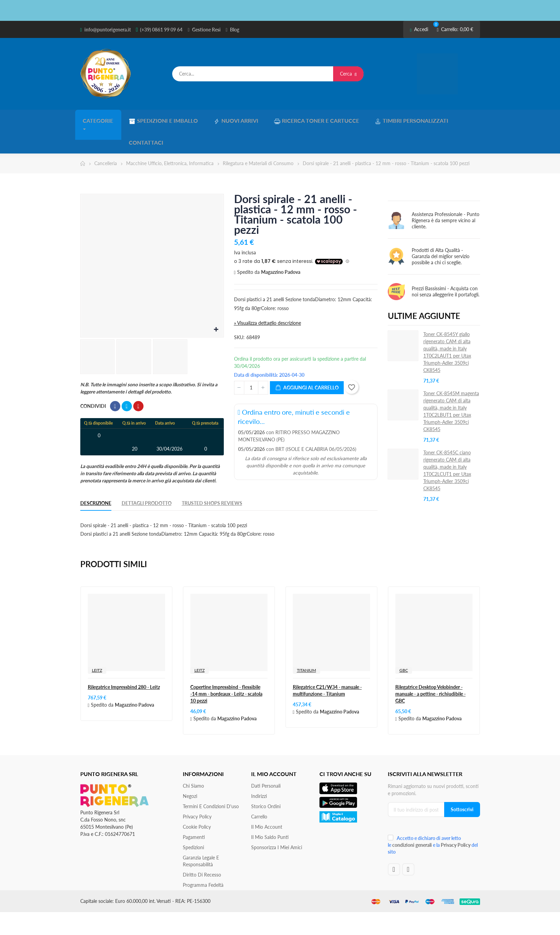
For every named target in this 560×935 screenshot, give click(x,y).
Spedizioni (193, 822)
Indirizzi (259, 771)
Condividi (115, 381)
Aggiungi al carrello (307, 363)
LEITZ (97, 645)
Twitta (127, 381)
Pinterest (138, 381)
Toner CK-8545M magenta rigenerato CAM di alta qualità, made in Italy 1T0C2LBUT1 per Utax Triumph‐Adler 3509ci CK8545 (451, 386)
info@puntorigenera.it (108, 30)
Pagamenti (194, 812)
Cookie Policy (197, 802)
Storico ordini (266, 781)
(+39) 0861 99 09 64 (161, 30)
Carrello (259, 791)
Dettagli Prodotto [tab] (147, 478)
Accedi (419, 29)
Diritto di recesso (202, 849)
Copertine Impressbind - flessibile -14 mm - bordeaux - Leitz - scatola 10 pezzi (226, 669)
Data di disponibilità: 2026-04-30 (269, 350)
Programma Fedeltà (203, 860)
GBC (404, 645)
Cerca (348, 74)
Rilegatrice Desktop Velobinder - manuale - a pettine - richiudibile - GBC (431, 669)
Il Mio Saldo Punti (270, 812)
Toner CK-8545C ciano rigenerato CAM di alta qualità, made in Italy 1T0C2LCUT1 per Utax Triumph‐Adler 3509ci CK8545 (447, 445)
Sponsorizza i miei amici (277, 822)
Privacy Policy (197, 791)
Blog (235, 30)
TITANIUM (306, 645)
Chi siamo (193, 760)
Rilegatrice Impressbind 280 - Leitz (124, 662)
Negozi (190, 771)
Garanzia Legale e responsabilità (201, 836)
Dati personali (266, 760)
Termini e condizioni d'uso (211, 781)
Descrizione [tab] (96, 478)
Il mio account (267, 802)
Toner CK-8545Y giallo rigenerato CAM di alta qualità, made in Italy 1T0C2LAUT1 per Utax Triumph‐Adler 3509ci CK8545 (447, 327)
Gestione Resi (206, 30)
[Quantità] (251, 362)
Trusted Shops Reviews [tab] (212, 478)
